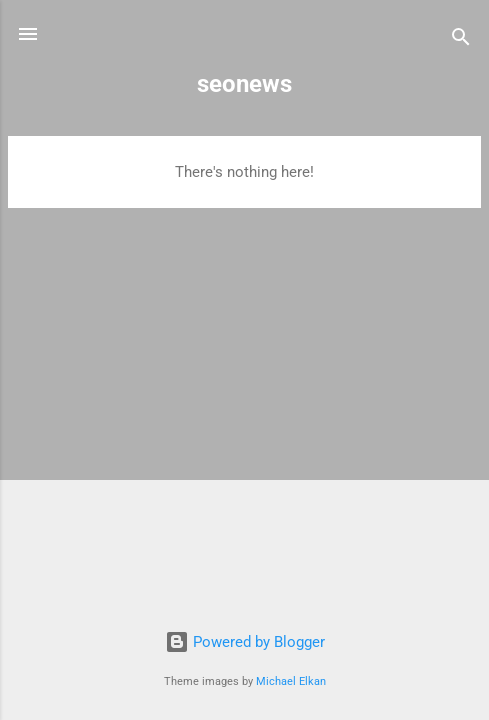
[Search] (461, 40)
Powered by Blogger (245, 642)
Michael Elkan (291, 681)
